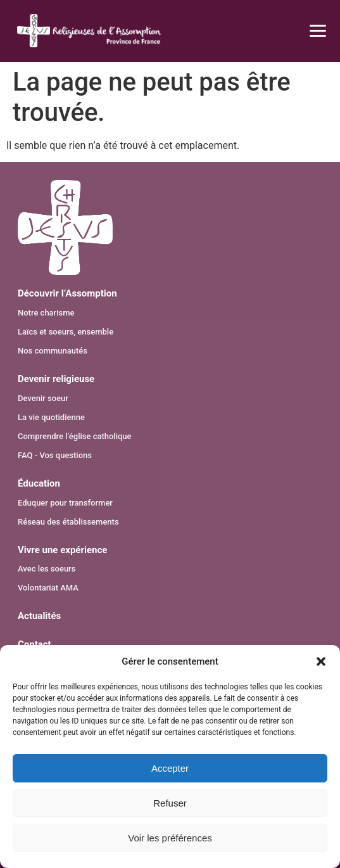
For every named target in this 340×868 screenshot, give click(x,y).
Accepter (170, 768)
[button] (321, 661)
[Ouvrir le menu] (310, 31)
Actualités (39, 616)
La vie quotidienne (51, 417)
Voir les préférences (170, 838)
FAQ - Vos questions (55, 455)
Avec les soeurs (47, 569)
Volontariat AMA (48, 588)
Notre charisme (46, 313)
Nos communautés (53, 351)
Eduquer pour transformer (65, 503)
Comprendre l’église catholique (75, 436)
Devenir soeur (43, 398)
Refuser (170, 803)
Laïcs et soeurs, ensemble (66, 332)
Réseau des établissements (68, 522)
